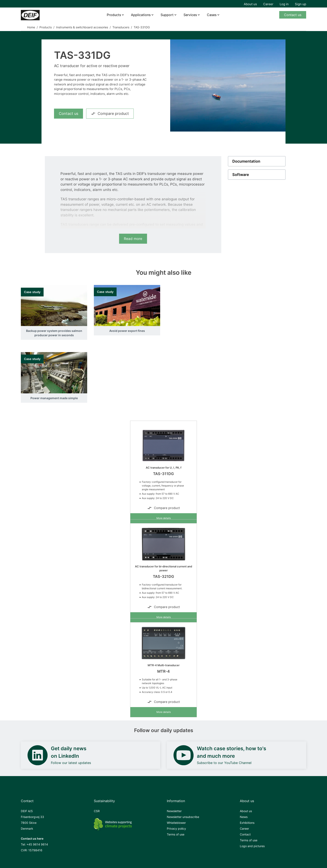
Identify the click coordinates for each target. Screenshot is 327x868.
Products (114, 15)
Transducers (121, 27)
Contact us (293, 15)
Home (31, 27)
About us (250, 4)
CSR (97, 811)
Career (268, 4)
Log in (284, 4)
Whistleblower (176, 823)
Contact (245, 834)
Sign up (301, 4)
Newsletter (174, 811)
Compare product (110, 114)
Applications (141, 15)
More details (164, 518)
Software (241, 175)
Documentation (246, 161)
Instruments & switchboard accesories (82, 27)
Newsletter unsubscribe (183, 817)
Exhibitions (247, 823)
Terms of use (176, 834)
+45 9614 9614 (37, 844)
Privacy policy (176, 828)
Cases (212, 15)
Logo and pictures (252, 846)
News (244, 817)
